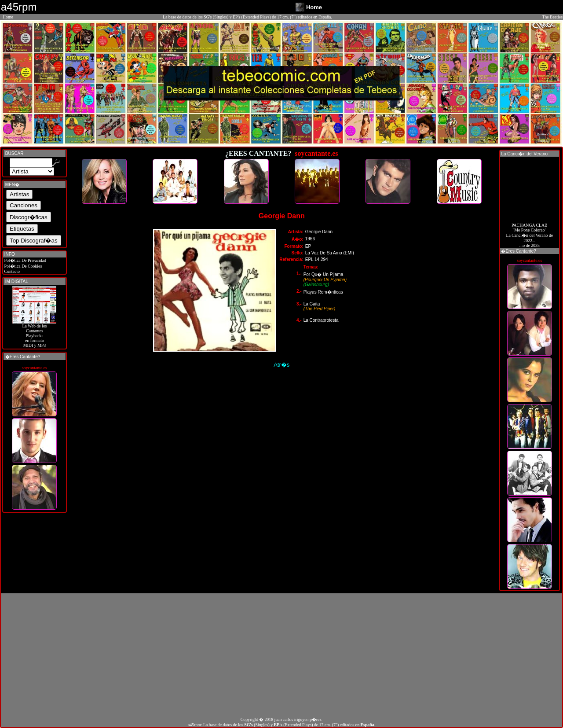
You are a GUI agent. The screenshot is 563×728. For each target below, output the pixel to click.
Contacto (11, 271)
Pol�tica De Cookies (22, 266)
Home (8, 17)
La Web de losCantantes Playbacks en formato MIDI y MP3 (34, 334)
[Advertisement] (281, 655)
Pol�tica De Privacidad (25, 260)
